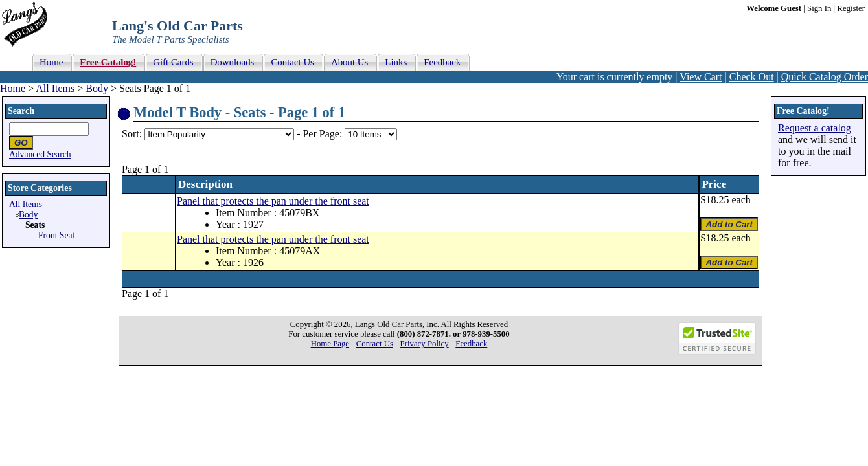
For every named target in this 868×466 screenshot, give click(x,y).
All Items (55, 88)
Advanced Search (40, 154)
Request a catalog (815, 128)
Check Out (752, 77)
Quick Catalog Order (825, 77)
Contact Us (375, 344)
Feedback (471, 344)
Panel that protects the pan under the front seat (273, 201)
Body (97, 88)
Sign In (819, 8)
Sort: (132, 134)
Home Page (330, 344)
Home (13, 88)
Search (21, 111)
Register (851, 8)
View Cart (701, 77)
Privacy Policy (425, 344)
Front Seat (56, 235)
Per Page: (324, 134)
